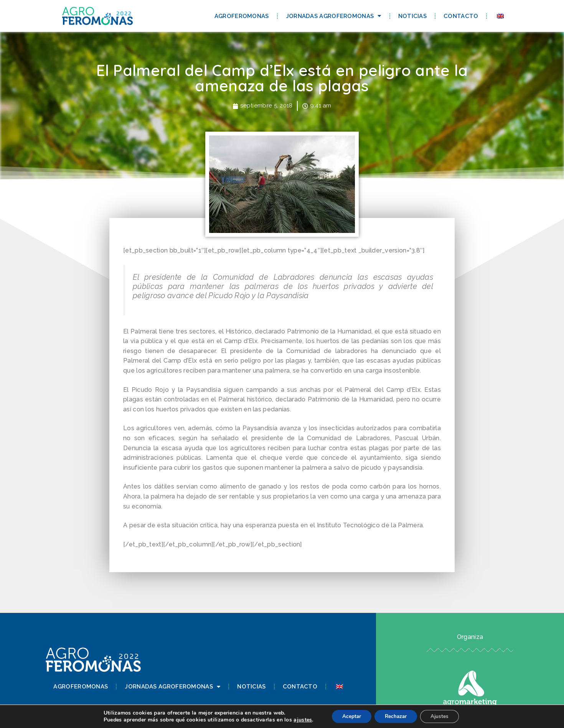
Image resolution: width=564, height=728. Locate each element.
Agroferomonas (242, 16)
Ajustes (443, 716)
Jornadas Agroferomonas (334, 16)
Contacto (461, 16)
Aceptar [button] (349, 716)
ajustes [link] (298, 719)
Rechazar (396, 716)
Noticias (412, 16)
